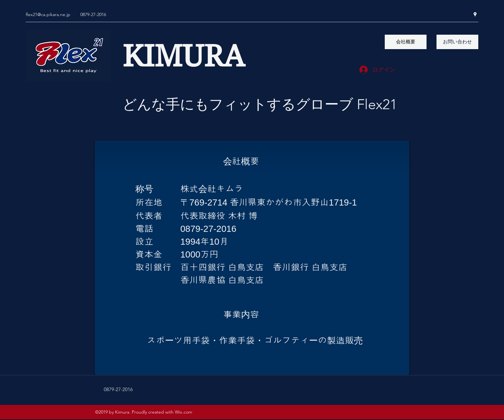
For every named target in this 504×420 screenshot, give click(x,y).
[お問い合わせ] (457, 42)
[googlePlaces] (475, 14)
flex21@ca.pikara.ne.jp (48, 14)
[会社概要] (406, 42)
